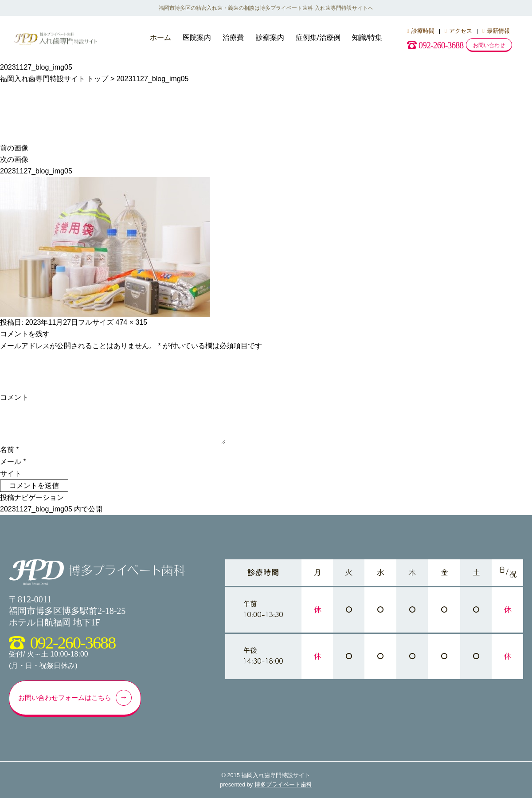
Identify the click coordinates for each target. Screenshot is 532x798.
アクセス (458, 31)
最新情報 (496, 31)
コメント (14, 397)
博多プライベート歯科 (283, 784)
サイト (11, 474)
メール (13, 462)
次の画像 (14, 159)
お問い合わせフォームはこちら (74, 698)
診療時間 (421, 31)
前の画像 (14, 148)
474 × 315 (132, 322)
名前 (10, 450)
